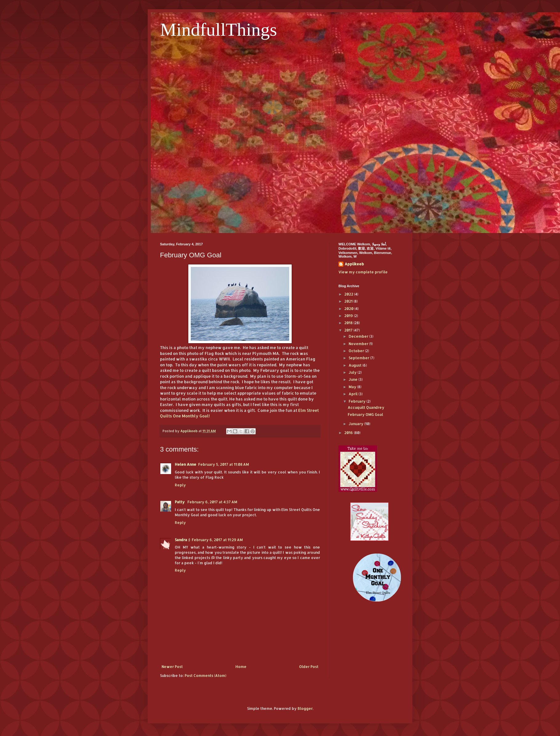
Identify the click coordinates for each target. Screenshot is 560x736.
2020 (349, 309)
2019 (349, 316)
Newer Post (172, 667)
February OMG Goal (365, 414)
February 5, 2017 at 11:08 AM (224, 464)
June (354, 379)
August (356, 365)
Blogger (305, 708)
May (353, 387)
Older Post (309, 667)
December (359, 336)
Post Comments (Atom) (205, 676)
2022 (349, 294)
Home (241, 667)
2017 (349, 330)
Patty (180, 502)
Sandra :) (182, 540)
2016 (349, 433)
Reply (180, 485)
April (354, 394)
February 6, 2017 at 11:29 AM (217, 540)
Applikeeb (354, 264)
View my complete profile (363, 272)
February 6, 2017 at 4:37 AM (212, 502)
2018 (349, 323)
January (356, 424)
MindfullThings (218, 30)
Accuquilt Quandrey (366, 407)
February (358, 401)
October (357, 351)
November (359, 344)
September (359, 358)
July (353, 372)
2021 (349, 301)
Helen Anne (186, 464)
